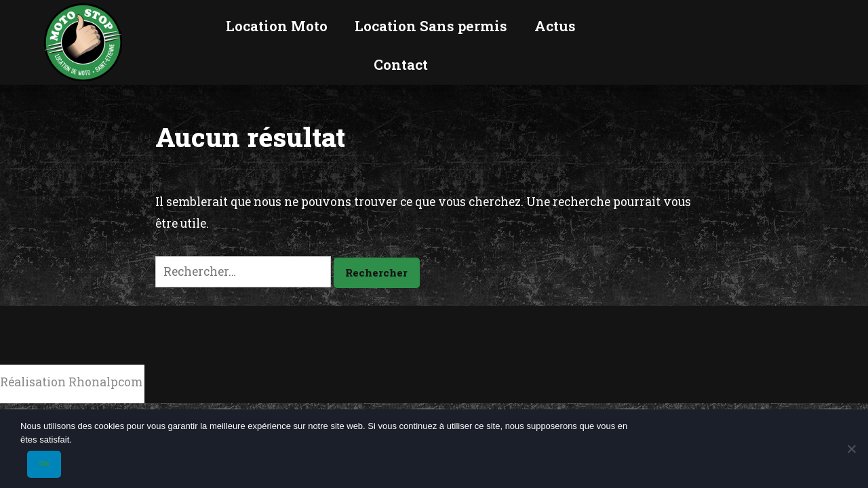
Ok (44, 464)
